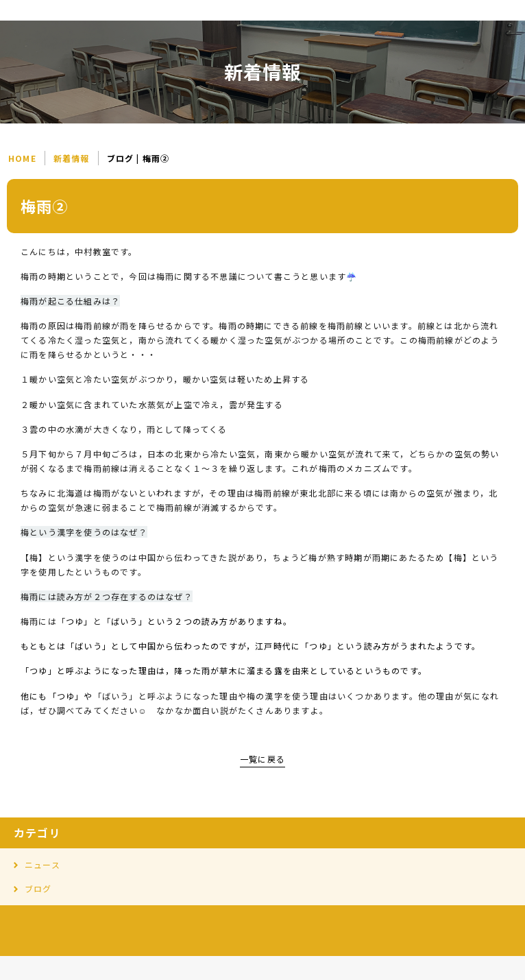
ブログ (38, 888)
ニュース (42, 864)
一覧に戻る (262, 759)
